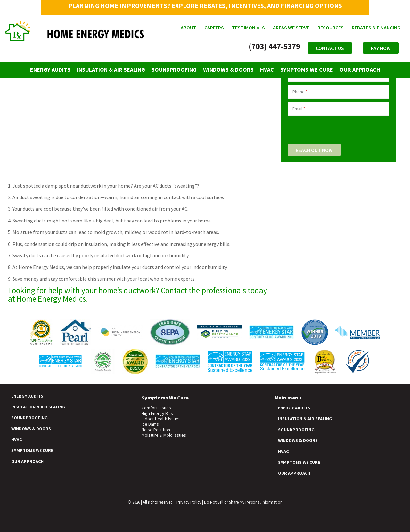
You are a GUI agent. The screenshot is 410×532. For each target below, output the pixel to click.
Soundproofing (174, 70)
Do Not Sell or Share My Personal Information (243, 502)
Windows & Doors (228, 70)
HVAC (267, 70)
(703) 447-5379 (274, 46)
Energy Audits (50, 70)
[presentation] (336, 128)
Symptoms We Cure (307, 70)
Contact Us (330, 48)
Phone (300, 92)
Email (299, 109)
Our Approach (360, 70)
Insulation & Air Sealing (111, 70)
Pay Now (381, 48)
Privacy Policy (189, 502)
